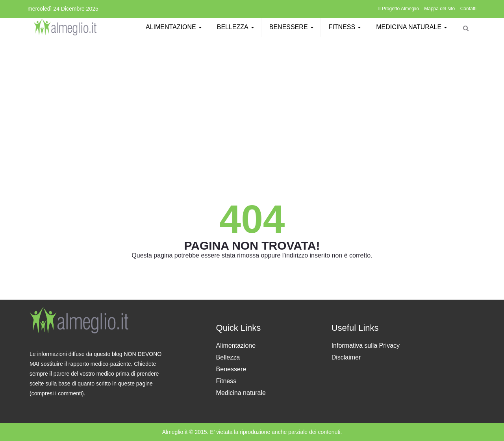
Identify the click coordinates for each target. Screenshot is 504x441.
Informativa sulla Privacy (366, 346)
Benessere (293, 27)
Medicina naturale (413, 27)
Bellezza (237, 27)
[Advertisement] (252, 97)
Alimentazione (175, 27)
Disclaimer (346, 357)
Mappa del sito (439, 9)
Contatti (468, 9)
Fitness (346, 27)
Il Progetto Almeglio (399, 9)
